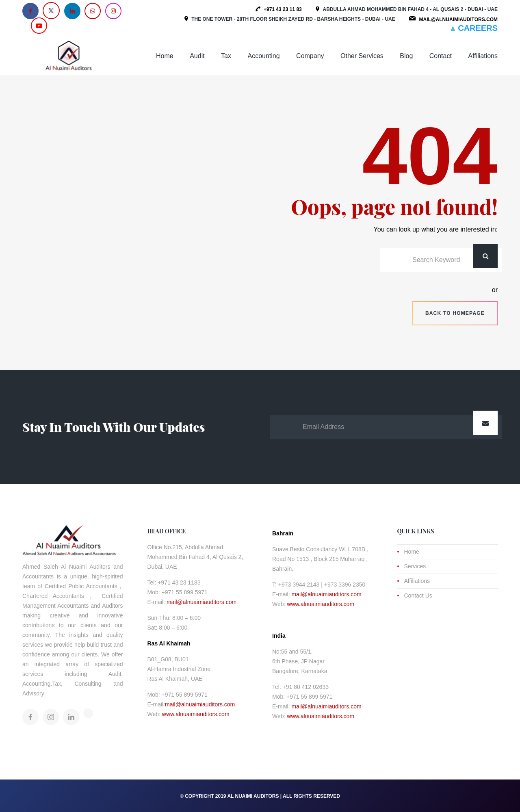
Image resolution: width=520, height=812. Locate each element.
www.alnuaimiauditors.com (196, 714)
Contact (441, 56)
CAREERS (478, 28)
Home (165, 56)
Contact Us (418, 595)
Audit (197, 56)
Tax (226, 56)
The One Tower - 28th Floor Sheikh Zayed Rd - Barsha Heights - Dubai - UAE (293, 19)
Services (415, 566)
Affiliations (483, 56)
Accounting (263, 56)
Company (310, 56)
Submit (485, 423)
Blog (406, 56)
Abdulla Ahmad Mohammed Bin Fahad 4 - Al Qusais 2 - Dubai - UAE (410, 9)
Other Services (362, 56)
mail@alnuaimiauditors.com (201, 602)
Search (485, 256)
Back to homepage (455, 313)
